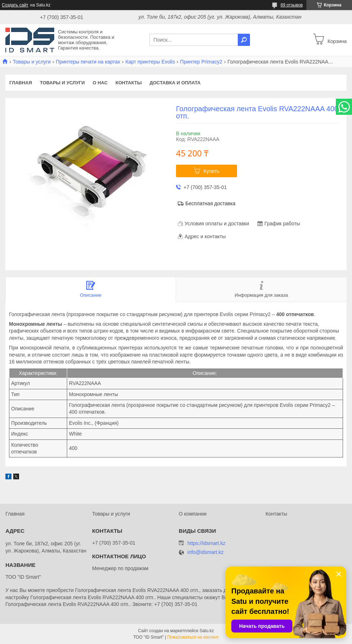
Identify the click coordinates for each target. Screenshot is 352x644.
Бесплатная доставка (210, 203)
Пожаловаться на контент (193, 637)
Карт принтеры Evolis (150, 62)
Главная (21, 83)
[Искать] (244, 40)
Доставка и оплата (175, 83)
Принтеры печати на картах (88, 62)
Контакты (129, 83)
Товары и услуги (32, 62)
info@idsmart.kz (206, 552)
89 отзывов (292, 5)
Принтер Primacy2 (201, 62)
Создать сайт (15, 5)
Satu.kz (207, 631)
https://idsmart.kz (207, 543)
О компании (193, 514)
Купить (212, 171)
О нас (100, 83)
